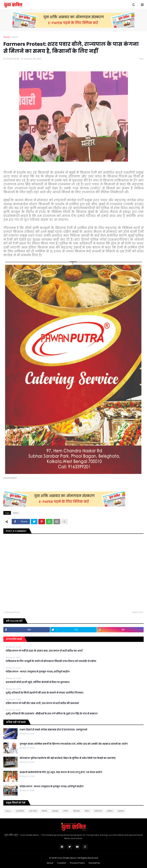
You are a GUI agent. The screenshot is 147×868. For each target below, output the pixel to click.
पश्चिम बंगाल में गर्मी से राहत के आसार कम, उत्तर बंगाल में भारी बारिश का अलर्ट (44, 651)
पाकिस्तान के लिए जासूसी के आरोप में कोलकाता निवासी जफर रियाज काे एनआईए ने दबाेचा (51, 661)
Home (7, 37)
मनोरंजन (98, 811)
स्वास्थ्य (121, 811)
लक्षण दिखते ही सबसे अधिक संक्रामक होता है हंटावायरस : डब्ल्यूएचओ (53, 730)
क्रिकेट (45, 811)
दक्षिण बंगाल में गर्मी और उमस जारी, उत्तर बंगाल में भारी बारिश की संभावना (42, 703)
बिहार (87, 811)
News (15, 37)
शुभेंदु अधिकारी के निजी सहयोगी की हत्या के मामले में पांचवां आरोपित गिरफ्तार (45, 693)
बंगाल (66, 811)
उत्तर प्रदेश (33, 811)
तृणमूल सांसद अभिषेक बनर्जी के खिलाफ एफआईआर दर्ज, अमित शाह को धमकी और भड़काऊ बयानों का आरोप (74, 744)
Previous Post (12, 612)
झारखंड (55, 811)
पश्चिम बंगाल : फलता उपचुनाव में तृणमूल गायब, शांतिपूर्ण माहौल (38, 672)
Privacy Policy (77, 863)
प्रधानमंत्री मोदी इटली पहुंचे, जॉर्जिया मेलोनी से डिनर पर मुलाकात (38, 682)
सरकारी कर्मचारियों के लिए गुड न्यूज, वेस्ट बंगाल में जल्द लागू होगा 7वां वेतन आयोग (61, 772)
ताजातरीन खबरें (14, 639)
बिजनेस (77, 811)
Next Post (137, 612)
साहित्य (110, 811)
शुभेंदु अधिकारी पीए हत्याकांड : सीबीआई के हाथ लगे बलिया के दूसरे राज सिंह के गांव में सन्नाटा (52, 714)
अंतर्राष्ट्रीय (20, 811)
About (50, 863)
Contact (62, 863)
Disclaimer (95, 863)
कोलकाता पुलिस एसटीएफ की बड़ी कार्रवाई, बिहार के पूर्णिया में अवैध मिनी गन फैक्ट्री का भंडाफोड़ (68, 758)
